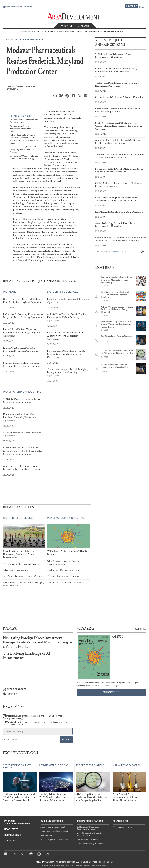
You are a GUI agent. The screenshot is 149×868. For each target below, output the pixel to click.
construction (51, 140)
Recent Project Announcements (25, 39)
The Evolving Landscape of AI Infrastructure (27, 656)
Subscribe (131, 6)
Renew (142, 7)
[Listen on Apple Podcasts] (38, 689)
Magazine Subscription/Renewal (17, 822)
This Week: (36, 723)
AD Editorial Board (114, 31)
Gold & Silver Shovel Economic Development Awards (90, 828)
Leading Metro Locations (87, 839)
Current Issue (13, 835)
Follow (66, 26)
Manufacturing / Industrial (22, 392)
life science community (68, 194)
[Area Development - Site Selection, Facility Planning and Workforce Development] (74, 16)
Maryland (49, 121)
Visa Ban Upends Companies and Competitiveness (24, 121)
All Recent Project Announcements (112, 251)
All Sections (143, 31)
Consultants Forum (14, 7)
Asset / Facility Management (53, 827)
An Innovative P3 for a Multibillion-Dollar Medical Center (22, 129)
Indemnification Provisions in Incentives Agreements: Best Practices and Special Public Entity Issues (24, 139)
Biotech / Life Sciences (63, 292)
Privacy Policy (83, 865)
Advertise (28, 7)
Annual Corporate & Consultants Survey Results (91, 834)
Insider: (33, 717)
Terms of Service (97, 865)
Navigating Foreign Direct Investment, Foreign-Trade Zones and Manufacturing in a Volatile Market (38, 642)
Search (83, 26)
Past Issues (140, 629)
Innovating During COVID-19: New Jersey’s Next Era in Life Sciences (23, 149)
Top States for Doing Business (90, 844)
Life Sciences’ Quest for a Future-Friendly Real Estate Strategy (24, 157)
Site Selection (46, 835)
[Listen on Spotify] (38, 694)
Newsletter (11, 829)
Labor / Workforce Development (54, 831)
